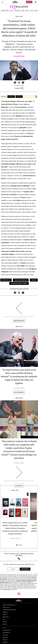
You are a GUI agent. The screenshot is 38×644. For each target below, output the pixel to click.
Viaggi (32, 10)
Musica (27, 10)
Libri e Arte (19, 17)
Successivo (19, 392)
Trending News (5, 10)
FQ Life (11, 10)
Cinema (23, 10)
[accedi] (35, 2)
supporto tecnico (7, 589)
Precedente (19, 321)
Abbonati (29, 2)
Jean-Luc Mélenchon (21, 280)
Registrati (25, 569)
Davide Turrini (20, 56)
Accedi (13, 569)
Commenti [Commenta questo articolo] (19, 88)
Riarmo (34, 280)
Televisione (17, 10)
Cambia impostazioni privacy (9, 610)
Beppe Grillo (6, 280)
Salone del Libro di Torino (19, 283)
